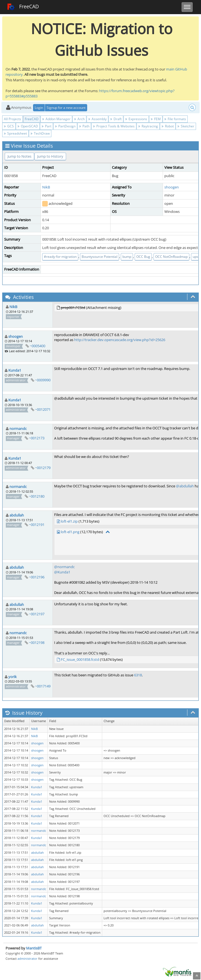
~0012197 (37, 614)
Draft (116, 119)
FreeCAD (23, 7)
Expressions (136, 119)
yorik (12, 677)
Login (39, 108)
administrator (27, 958)
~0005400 (37, 346)
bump (127, 257)
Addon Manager (56, 119)
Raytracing (148, 126)
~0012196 (37, 577)
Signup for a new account (66, 108)
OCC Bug (143, 257)
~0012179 (43, 468)
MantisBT (34, 948)
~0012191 (37, 525)
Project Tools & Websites (114, 126)
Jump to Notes (19, 156)
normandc (18, 429)
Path (84, 126)
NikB (46, 187)
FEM (156, 119)
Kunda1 (15, 370)
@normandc (64, 567)
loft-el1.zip (69, 521)
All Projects (12, 119)
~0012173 (37, 438)
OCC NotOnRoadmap (171, 257)
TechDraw (40, 133)
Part (47, 126)
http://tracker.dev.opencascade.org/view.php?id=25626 (120, 340)
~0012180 (37, 496)
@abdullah (185, 486)
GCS (9, 126)
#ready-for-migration (60, 257)
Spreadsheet (15, 133)
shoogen (172, 187)
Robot (168, 126)
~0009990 (43, 380)
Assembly (97, 119)
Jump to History (50, 156)
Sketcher (186, 126)
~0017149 (43, 686)
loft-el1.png (70, 532)
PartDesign (65, 126)
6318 (138, 675)
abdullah (17, 515)
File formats (175, 119)
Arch (79, 119)
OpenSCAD (28, 126)
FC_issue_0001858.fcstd (80, 659)
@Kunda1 (62, 572)
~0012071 (43, 409)
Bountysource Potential (100, 257)
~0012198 (37, 643)
